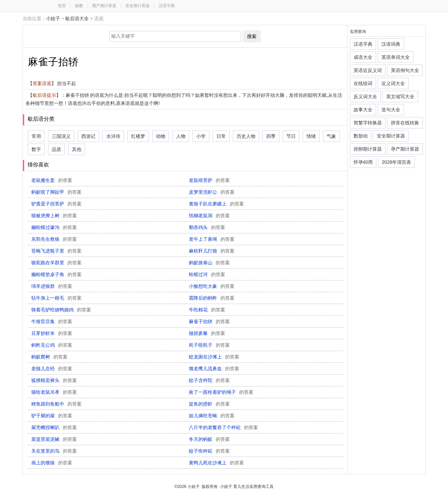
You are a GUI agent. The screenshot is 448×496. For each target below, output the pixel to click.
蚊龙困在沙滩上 (214, 357)
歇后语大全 (77, 18)
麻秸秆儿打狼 (212, 251)
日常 (221, 136)
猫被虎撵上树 (54, 216)
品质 (56, 149)
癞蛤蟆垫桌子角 (56, 274)
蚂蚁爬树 (49, 357)
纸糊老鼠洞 (209, 216)
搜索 (252, 36)
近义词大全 (393, 83)
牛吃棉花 (207, 310)
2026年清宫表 (396, 162)
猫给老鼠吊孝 (54, 392)
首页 (62, 6)
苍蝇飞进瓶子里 (56, 251)
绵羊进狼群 (52, 286)
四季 (271, 136)
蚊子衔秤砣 (209, 451)
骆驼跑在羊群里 (56, 263)
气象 (331, 136)
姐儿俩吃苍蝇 (212, 416)
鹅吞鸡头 (207, 227)
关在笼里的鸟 (54, 451)
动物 (161, 136)
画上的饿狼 (52, 463)
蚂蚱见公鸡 (52, 345)
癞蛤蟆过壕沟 (54, 227)
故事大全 (363, 110)
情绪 (311, 136)
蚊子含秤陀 (209, 380)
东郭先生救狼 (54, 239)
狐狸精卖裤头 (54, 380)
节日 (291, 136)
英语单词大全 (396, 57)
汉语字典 (167, 6)
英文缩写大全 (400, 97)
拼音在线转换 (405, 123)
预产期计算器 (104, 6)
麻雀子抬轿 (209, 321)
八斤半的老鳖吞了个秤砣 (223, 427)
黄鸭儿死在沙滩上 (216, 463)
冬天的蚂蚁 (209, 439)
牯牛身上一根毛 (56, 298)
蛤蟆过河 (207, 274)
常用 (36, 136)
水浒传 (113, 136)
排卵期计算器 (368, 149)
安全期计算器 (137, 6)
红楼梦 (138, 136)
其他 (77, 149)
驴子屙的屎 (52, 416)
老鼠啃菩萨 (209, 180)
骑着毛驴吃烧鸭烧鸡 (61, 310)
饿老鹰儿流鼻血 (214, 369)
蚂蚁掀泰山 (209, 263)
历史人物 (246, 136)
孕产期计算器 (405, 149)
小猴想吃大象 (212, 286)
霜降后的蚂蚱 (212, 298)
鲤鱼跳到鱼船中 (56, 404)
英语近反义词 (368, 70)
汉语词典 (391, 44)
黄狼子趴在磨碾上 (216, 204)
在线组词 (363, 83)
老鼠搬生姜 (52, 180)
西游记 (88, 136)
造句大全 (391, 110)
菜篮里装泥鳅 (54, 439)
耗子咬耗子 (209, 345)
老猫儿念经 (52, 369)
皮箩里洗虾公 (212, 192)
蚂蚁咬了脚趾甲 (56, 192)
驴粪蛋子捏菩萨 (56, 204)
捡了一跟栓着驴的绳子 (221, 392)
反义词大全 (365, 97)
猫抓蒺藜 (207, 333)
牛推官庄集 (52, 321)
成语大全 (363, 57)
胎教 (79, 6)
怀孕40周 (363, 162)
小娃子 (53, 18)
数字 (36, 149)
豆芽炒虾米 (52, 333)
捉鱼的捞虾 (209, 404)
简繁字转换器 (368, 123)
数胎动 (361, 136)
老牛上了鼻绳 (212, 239)
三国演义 (61, 136)
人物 (181, 136)
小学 (201, 136)
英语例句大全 (405, 70)
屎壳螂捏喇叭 (54, 427)
